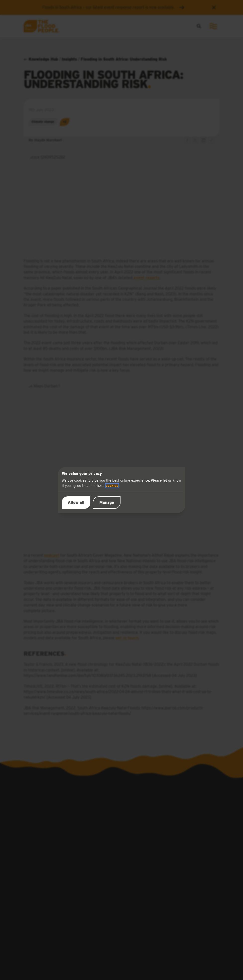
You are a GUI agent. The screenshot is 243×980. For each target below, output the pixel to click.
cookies (112, 486)
